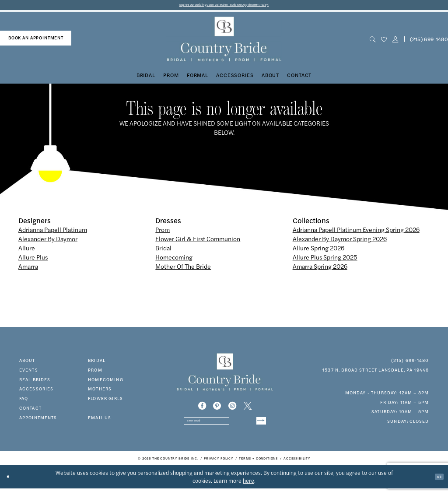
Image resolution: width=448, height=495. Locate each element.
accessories (37, 392)
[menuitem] (36, 41)
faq (24, 401)
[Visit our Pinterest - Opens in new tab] (217, 408)
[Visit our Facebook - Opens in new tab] (202, 408)
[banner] (224, 42)
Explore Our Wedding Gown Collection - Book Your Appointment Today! (224, 6)
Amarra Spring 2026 (320, 269)
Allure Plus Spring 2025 (325, 260)
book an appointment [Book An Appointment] (36, 41)
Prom (163, 232)
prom (95, 373)
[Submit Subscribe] (258, 426)
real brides (35, 382)
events (29, 373)
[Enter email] (225, 426)
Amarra (28, 269)
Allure (27, 251)
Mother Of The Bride (183, 269)
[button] (395, 42)
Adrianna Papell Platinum (53, 232)
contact (30, 411)
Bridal (163, 251)
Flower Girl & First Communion (198, 242)
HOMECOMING (106, 382)
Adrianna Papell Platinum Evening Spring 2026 (356, 232)
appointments (38, 420)
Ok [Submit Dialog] (436, 483)
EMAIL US (100, 420)
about (27, 363)
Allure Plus (33, 260)
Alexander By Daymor (48, 242)
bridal (97, 363)
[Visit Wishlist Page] (384, 42)
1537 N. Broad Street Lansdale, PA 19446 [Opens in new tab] (376, 373)
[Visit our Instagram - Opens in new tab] (232, 408)
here (248, 487)
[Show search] (372, 42)
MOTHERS (100, 392)
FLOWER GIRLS (105, 401)
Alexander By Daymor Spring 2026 (340, 242)
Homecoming (174, 260)
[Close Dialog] (11, 483)
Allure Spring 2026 (318, 251)
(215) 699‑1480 (410, 363)
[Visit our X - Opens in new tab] (248, 408)
